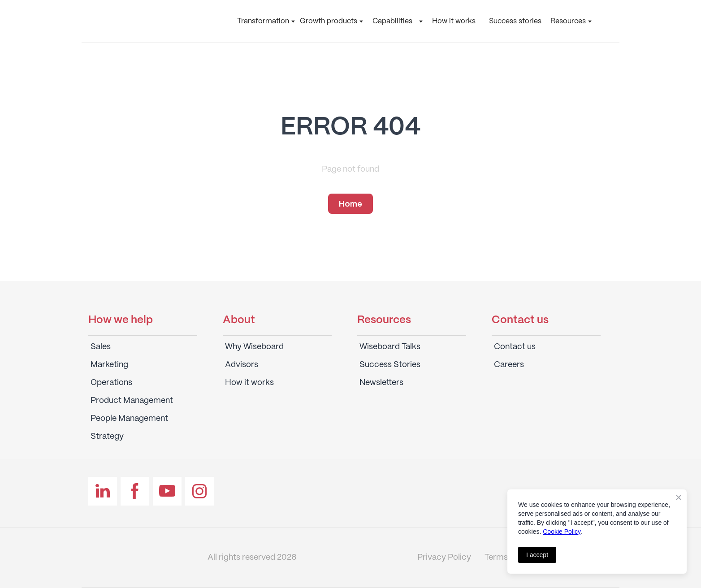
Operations (111, 383)
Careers (509, 365)
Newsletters (381, 383)
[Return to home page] (142, 21)
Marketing (109, 365)
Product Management (132, 401)
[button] (350, 204)
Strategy (107, 437)
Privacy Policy (444, 558)
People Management (129, 419)
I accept (537, 555)
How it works (454, 21)
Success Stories (390, 365)
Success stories (515, 21)
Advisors (242, 365)
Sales (101, 347)
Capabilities (392, 21)
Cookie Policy (562, 532)
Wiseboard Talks (390, 347)
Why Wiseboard (254, 347)
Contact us (515, 347)
